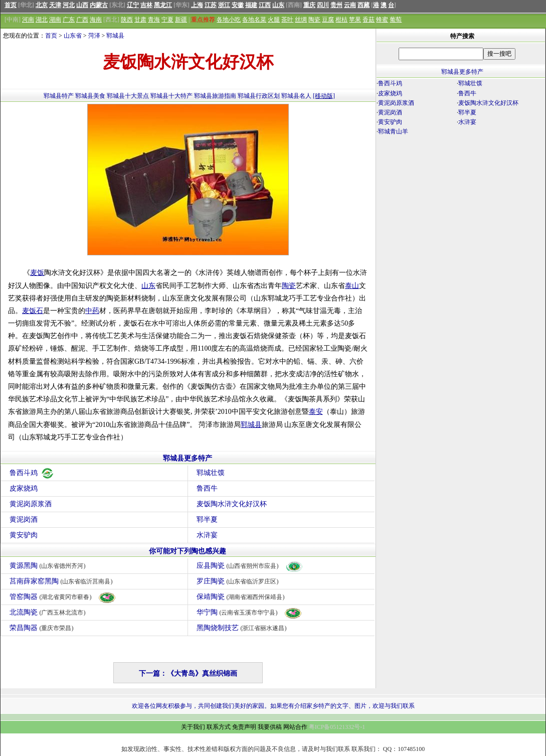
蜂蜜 (382, 20)
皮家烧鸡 (24, 488)
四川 (323, 5)
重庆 (309, 5)
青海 (154, 20)
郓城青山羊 (393, 131)
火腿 (274, 20)
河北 (69, 5)
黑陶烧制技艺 (243, 628)
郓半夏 (207, 519)
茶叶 (287, 20)
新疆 (181, 20)
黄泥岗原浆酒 (31, 504)
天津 (55, 5)
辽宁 (133, 5)
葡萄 (396, 20)
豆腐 (328, 20)
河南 (28, 20)
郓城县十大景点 (128, 96)
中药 (92, 311)
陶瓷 (314, 20)
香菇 (369, 20)
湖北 (42, 20)
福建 (251, 5)
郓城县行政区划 (259, 96)
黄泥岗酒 (24, 519)
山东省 (73, 36)
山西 (82, 5)
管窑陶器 (63, 597)
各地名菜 (254, 20)
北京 (42, 5)
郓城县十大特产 (171, 96)
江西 (265, 5)
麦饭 (37, 273)
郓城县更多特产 (188, 458)
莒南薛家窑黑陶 (62, 581)
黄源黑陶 (49, 566)
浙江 (224, 5)
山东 (278, 5)
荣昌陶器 (43, 628)
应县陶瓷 (250, 566)
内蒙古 (99, 5)
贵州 (336, 5)
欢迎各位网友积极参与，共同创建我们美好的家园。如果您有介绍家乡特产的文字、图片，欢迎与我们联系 (273, 706)
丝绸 (301, 20)
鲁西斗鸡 (32, 473)
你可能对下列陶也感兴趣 (188, 551)
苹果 (355, 20)
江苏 (211, 5)
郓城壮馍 (211, 473)
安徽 (238, 5)
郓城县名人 (296, 96)
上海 (197, 5)
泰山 (352, 286)
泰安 (316, 412)
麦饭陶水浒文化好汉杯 (232, 504)
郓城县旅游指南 (215, 96)
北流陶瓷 (49, 612)
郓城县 (115, 36)
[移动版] (324, 96)
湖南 (55, 20)
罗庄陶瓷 (239, 581)
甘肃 (140, 20)
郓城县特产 (59, 96)
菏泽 (94, 36)
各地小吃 (229, 20)
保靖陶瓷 (242, 597)
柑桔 (341, 20)
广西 (82, 20)
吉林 (146, 5)
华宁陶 (249, 612)
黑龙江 (163, 5)
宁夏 (167, 20)
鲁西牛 (207, 488)
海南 (96, 20)
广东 (69, 20)
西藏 (363, 5)
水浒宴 (207, 535)
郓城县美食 (90, 96)
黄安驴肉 (24, 535)
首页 (11, 5)
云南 (350, 5)
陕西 (127, 20)
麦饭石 (33, 311)
